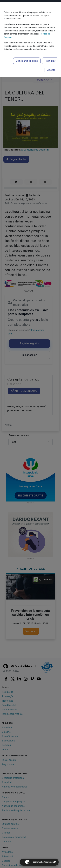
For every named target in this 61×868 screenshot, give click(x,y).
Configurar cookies (27, 61)
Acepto (51, 70)
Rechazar (50, 61)
